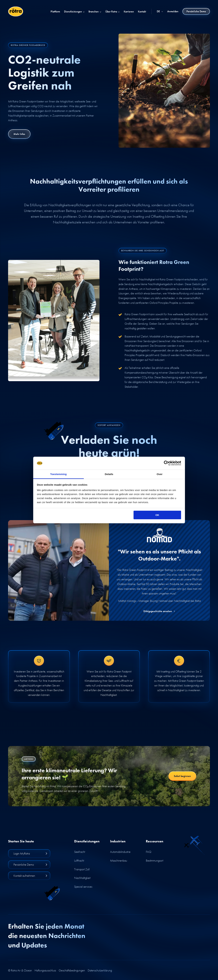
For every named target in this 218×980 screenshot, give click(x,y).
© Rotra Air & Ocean (20, 970)
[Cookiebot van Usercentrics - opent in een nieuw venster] (166, 463)
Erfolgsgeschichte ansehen (159, 611)
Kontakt (142, 12)
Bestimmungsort (155, 860)
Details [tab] (109, 474)
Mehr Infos (19, 134)
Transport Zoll (82, 869)
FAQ (149, 852)
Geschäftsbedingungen (72, 970)
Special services (83, 887)
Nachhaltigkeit (82, 878)
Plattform (55, 12)
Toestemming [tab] (59, 474)
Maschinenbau (119, 860)
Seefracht (80, 852)
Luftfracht (79, 860)
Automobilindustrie (120, 852)
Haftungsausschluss (45, 970)
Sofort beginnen (182, 776)
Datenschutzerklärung (100, 970)
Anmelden (173, 11)
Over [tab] (160, 474)
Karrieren (129, 12)
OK (157, 515)
